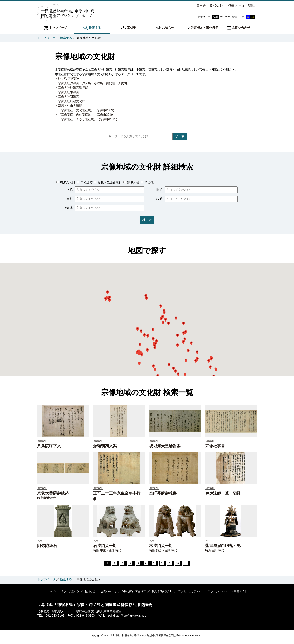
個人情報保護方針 (160, 594)
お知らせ (165, 28)
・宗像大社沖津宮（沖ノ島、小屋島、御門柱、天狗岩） (93, 83)
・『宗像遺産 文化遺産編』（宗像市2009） (85, 110)
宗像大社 (133, 182)
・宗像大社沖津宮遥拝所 (72, 88)
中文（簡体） (248, 6)
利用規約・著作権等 (202, 28)
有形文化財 (67, 182)
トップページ (55, 28)
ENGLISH (217, 6)
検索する (92, 28)
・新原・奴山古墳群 (69, 106)
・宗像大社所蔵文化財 (70, 101)
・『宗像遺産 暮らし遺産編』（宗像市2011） (87, 119)
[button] (142, 355)
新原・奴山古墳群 (109, 182)
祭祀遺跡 (86, 182)
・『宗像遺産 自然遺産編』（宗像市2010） (85, 115)
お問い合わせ (238, 28)
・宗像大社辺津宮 (67, 97)
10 (181, 564)
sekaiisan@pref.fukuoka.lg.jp (127, 618)
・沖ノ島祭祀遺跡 (67, 79)
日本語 (201, 6)
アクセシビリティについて (190, 594)
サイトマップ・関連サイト (226, 594)
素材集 (129, 28)
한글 (231, 6)
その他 (149, 182)
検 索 (180, 136)
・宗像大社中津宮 (67, 92)
